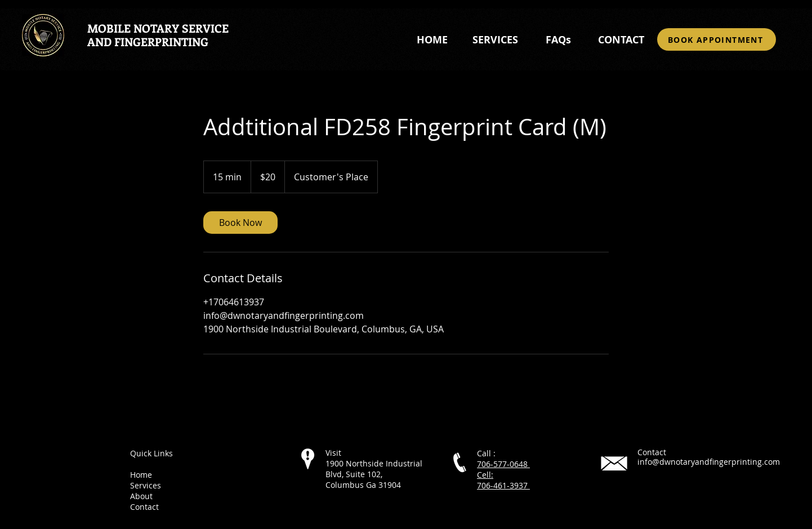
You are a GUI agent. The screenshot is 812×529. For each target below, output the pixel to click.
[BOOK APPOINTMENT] (717, 39)
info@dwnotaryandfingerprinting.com (709, 462)
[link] (240, 223)
